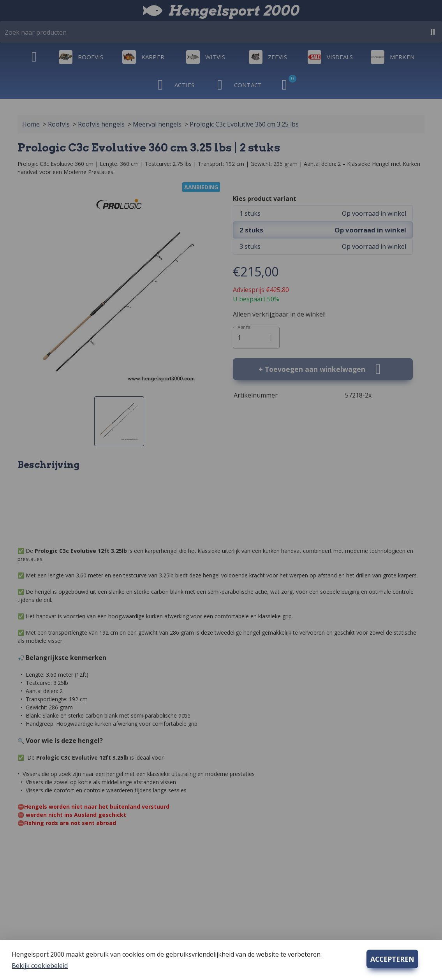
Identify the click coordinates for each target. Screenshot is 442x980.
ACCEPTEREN (392, 959)
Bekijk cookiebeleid (40, 966)
